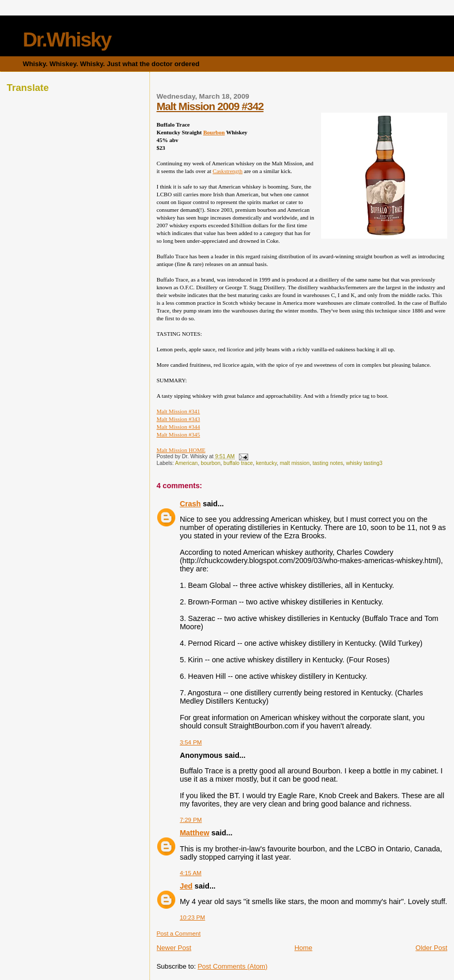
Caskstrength (228, 171)
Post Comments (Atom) (232, 966)
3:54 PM (191, 742)
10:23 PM (193, 917)
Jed (186, 886)
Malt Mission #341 (178, 411)
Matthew (195, 833)
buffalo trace (238, 463)
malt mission (295, 463)
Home (303, 948)
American (187, 463)
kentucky (266, 463)
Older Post (432, 948)
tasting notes (328, 463)
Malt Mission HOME (181, 450)
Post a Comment (179, 934)
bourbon (210, 463)
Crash (191, 504)
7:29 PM (191, 820)
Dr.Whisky (67, 40)
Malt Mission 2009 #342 (210, 106)
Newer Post (174, 948)
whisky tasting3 (364, 463)
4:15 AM (191, 873)
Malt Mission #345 (178, 434)
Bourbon (214, 132)
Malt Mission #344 (178, 427)
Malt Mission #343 (178, 419)
